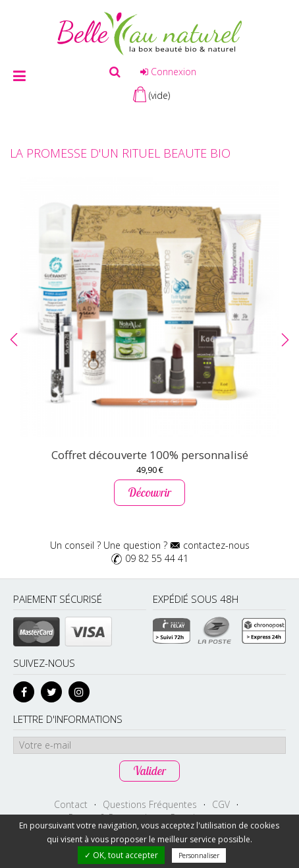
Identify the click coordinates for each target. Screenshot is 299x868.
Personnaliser (199, 855)
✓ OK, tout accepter (121, 855)
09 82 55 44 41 (157, 558)
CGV (221, 804)
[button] (14, 340)
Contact (71, 804)
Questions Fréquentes (150, 804)
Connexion (168, 72)
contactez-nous (216, 545)
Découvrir (149, 492)
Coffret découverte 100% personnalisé (150, 455)
